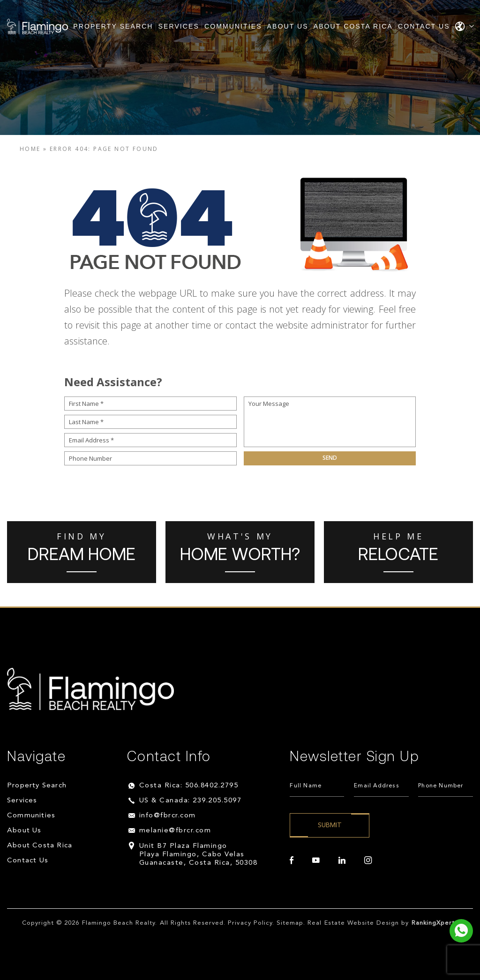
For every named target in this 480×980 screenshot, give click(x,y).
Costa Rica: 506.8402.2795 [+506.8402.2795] (189, 786)
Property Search (113, 26)
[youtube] (316, 860)
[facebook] (292, 860)
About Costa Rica (353, 26)
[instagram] (368, 860)
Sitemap (290, 923)
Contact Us (424, 26)
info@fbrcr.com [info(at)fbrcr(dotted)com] (168, 816)
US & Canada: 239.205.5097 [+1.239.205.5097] (191, 801)
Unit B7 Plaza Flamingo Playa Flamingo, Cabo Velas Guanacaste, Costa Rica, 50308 (199, 855)
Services (179, 26)
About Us (288, 26)
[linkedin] (342, 860)
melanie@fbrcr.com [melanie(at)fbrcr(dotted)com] (175, 831)
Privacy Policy (250, 923)
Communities (233, 26)
